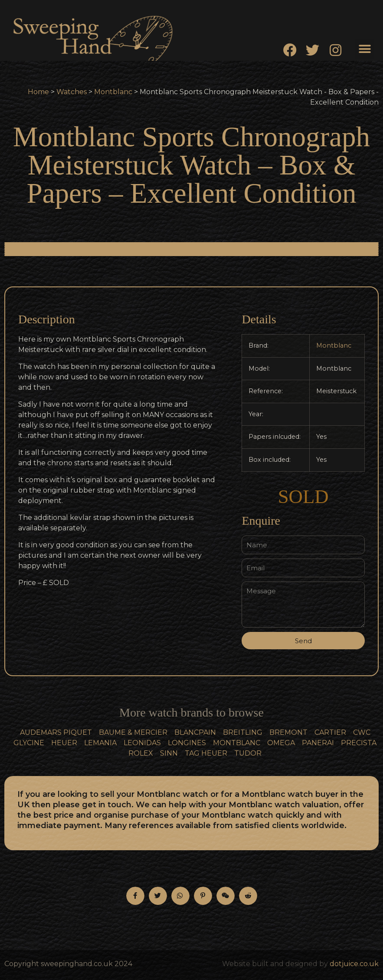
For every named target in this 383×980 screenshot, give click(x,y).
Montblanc (113, 92)
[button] (365, 49)
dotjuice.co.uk (354, 964)
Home (38, 92)
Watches (72, 92)
